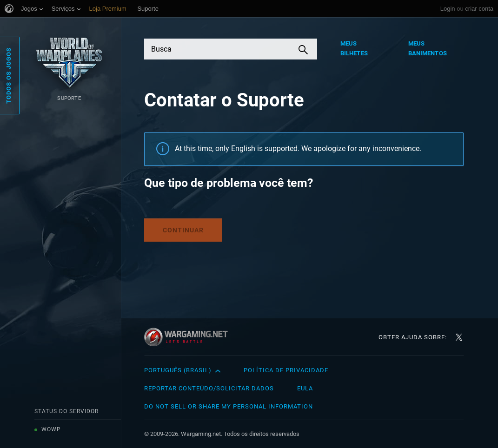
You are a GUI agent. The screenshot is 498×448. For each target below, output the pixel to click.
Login (448, 9)
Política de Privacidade (286, 370)
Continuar (183, 230)
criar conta (479, 9)
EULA (305, 388)
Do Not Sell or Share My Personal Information (229, 406)
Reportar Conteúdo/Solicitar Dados (209, 388)
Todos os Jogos (9, 76)
